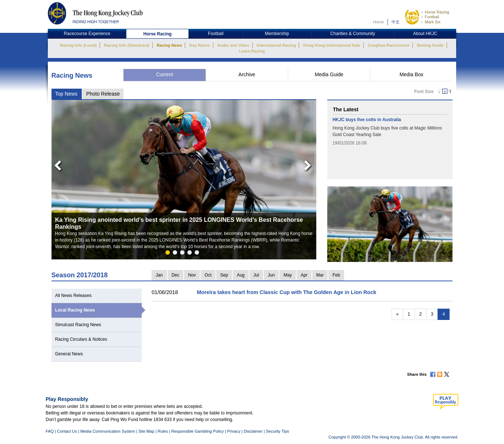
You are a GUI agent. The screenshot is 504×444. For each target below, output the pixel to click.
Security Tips (277, 431)
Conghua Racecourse (389, 45)
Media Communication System (108, 431)
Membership (277, 34)
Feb (336, 275)
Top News (66, 94)
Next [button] (309, 164)
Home (378, 22)
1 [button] (169, 254)
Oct (208, 275)
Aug (240, 275)
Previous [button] (56, 164)
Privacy (234, 431)
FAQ (50, 431)
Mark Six (433, 22)
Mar (320, 275)
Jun (271, 275)
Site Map (146, 431)
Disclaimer (253, 431)
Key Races (200, 45)
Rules (163, 431)
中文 (396, 22)
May (288, 275)
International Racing (276, 45)
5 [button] (198, 254)
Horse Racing (437, 12)
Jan (159, 275)
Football (432, 17)
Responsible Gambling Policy (198, 431)
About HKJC (425, 34)
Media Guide (329, 75)
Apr (304, 275)
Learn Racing (252, 51)
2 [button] (176, 254)
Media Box (411, 75)
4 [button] (191, 254)
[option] (184, 180)
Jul (256, 275)
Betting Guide (430, 45)
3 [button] (184, 254)
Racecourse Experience (87, 34)
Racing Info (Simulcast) (127, 45)
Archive (247, 75)
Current (164, 75)
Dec (175, 275)
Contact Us (67, 431)
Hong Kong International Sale (332, 45)
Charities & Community (353, 34)
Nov (192, 275)
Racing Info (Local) (78, 45)
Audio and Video (233, 45)
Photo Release (103, 94)
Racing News (169, 45)
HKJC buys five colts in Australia (367, 120)
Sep (224, 275)
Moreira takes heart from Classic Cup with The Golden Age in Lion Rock (287, 292)
